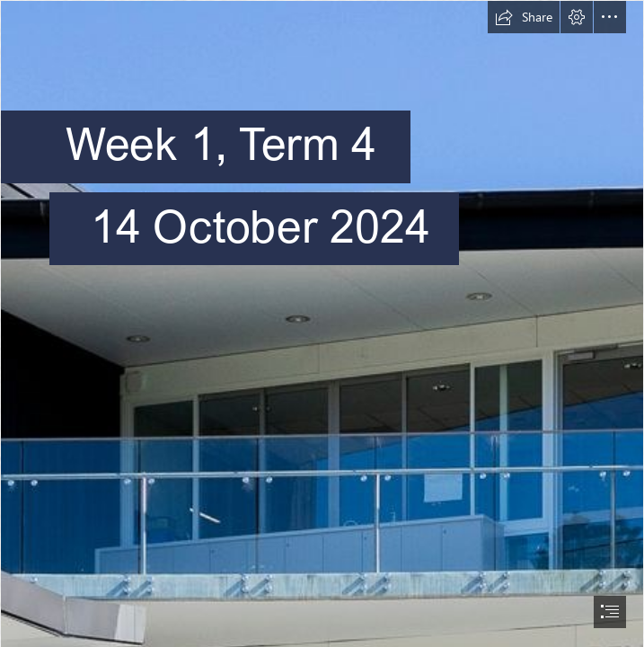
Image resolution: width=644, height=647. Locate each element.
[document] (322, 323)
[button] (524, 17)
